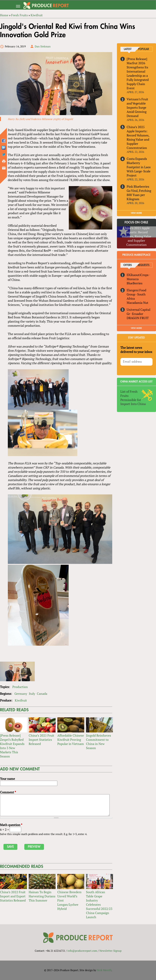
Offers (128, 265)
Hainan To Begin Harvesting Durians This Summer (42, 896)
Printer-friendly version (4, 161)
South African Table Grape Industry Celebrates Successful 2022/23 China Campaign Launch (99, 905)
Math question (11, 825)
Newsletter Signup (110, 951)
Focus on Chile (136, 222)
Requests (144, 265)
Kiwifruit (21, 700)
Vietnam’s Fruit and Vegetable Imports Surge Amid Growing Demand (137, 107)
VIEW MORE (136, 213)
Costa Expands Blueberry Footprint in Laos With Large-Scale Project (139, 167)
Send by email (4, 168)
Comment (8, 792)
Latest (128, 49)
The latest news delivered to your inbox (136, 350)
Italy (32, 694)
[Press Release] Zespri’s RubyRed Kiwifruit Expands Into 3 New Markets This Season (12, 746)
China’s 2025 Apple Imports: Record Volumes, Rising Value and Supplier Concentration (138, 137)
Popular (144, 49)
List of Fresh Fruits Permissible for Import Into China (133, 398)
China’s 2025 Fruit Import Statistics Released (41, 740)
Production (20, 687)
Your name (7, 779)
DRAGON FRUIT (138, 318)
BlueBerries (135, 283)
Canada (42, 694)
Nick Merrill (104, 970)
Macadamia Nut (137, 303)
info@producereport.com (82, 951)
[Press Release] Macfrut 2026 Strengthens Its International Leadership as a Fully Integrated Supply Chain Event (138, 73)
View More (136, 328)
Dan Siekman (43, 46)
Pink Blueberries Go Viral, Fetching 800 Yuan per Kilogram (139, 193)
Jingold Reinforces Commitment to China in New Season (98, 742)
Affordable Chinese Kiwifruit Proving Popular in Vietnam (71, 740)
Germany (21, 694)
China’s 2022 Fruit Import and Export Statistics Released (13, 896)
